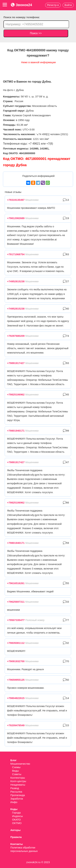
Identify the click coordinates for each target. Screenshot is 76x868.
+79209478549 (16, 725)
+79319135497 (16, 200)
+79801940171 (16, 431)
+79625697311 (16, 602)
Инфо (14, 802)
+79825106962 (16, 394)
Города (16, 813)
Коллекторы (18, 778)
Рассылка (16, 792)
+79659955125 (16, 680)
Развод (15, 788)
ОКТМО (17, 823)
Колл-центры (18, 781)
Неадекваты (18, 785)
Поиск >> (36, 33)
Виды (16, 771)
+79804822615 (16, 698)
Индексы (18, 816)
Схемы (16, 767)
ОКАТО (16, 820)
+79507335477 (16, 620)
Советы (17, 774)
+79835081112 (16, 643)
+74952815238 (16, 281)
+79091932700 (16, 661)
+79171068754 (16, 254)
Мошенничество (20, 764)
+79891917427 (16, 363)
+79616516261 (16, 583)
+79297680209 (16, 336)
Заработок (17, 799)
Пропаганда (18, 795)
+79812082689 (16, 218)
